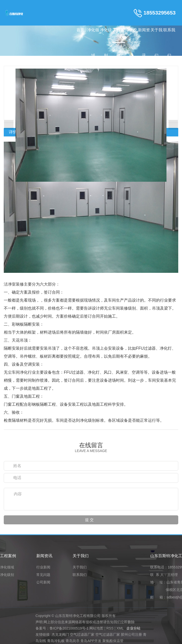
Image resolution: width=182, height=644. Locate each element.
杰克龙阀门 (60, 634)
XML (120, 628)
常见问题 (43, 575)
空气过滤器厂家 (82, 634)
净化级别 (106, 35)
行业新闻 (43, 567)
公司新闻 (43, 582)
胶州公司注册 (131, 634)
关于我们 (156, 35)
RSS (110, 628)
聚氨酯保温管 (113, 641)
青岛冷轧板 (56, 641)
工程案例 (118, 35)
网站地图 (96, 628)
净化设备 (131, 35)
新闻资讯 (144, 35)
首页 (80, 30)
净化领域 (93, 35)
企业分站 (133, 628)
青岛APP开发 (91, 641)
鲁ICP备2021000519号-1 (69, 628)
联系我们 (169, 35)
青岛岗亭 (73, 641)
